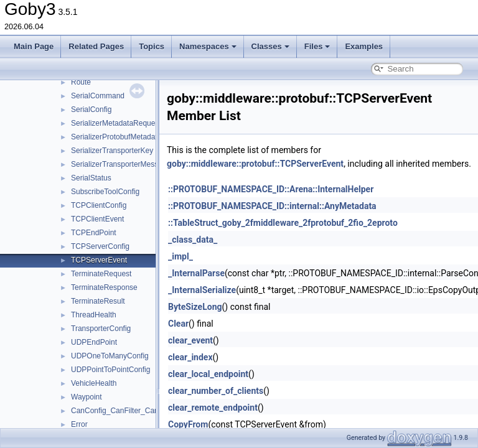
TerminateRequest (101, 274)
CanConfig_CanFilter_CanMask (124, 411)
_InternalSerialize (202, 290)
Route (81, 82)
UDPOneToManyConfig (110, 356)
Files (317, 46)
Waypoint (87, 397)
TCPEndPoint (94, 233)
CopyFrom (188, 424)
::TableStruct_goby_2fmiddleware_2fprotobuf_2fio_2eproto (283, 223)
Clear (178, 324)
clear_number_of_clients (216, 391)
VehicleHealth (94, 383)
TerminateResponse (104, 287)
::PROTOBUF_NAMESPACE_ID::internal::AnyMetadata (272, 206)
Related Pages (96, 46)
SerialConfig (91, 110)
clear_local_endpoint (208, 374)
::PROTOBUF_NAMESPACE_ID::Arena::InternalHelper (271, 189)
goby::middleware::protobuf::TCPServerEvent (255, 164)
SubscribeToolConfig (105, 192)
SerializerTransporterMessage (121, 164)
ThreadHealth (94, 315)
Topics (152, 46)
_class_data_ (193, 240)
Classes (270, 46)
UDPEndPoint (94, 342)
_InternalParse (196, 273)
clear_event (190, 340)
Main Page (34, 46)
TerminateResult (98, 301)
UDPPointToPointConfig (110, 370)
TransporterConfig (101, 329)
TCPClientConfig (99, 205)
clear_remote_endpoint (213, 408)
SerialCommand (98, 96)
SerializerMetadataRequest (116, 123)
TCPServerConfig (100, 246)
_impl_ (180, 256)
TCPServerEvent (99, 260)
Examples (364, 46)
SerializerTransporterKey (112, 151)
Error (79, 424)
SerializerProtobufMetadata (116, 137)
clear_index (190, 357)
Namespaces (208, 46)
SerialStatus (91, 178)
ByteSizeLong (195, 307)
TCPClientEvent (97, 219)
